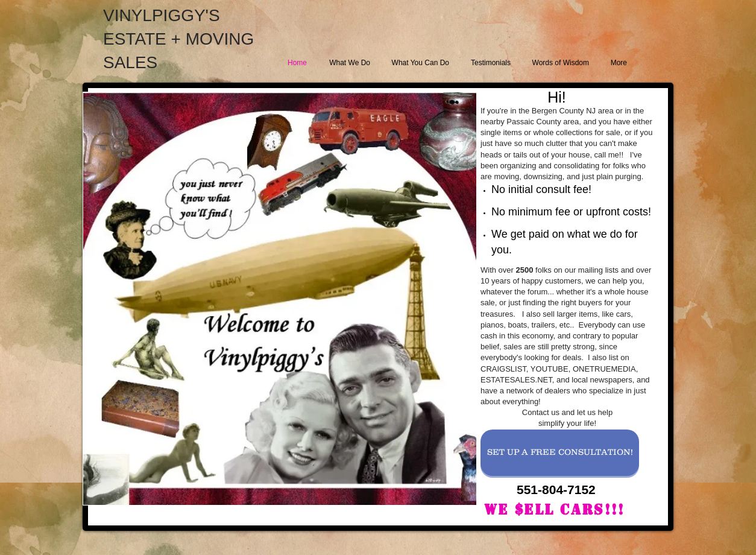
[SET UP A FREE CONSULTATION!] (560, 453)
